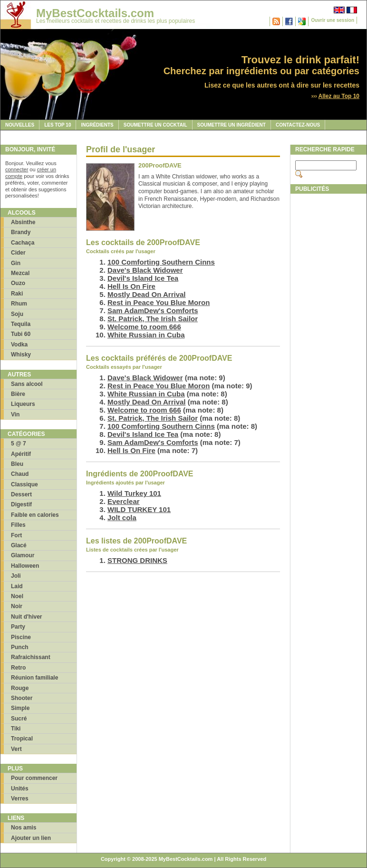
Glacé (19, 545)
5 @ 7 (19, 444)
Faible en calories (35, 515)
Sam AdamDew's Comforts (153, 311)
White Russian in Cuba (146, 335)
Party (18, 627)
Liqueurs (23, 404)
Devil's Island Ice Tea (143, 278)
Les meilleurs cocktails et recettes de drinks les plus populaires (116, 21)
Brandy (21, 232)
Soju (17, 314)
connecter (17, 169)
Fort (16, 535)
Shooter (22, 698)
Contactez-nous (298, 125)
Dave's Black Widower (145, 270)
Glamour (23, 555)
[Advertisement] (328, 341)
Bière (18, 394)
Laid (17, 586)
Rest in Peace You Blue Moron (159, 302)
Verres (20, 799)
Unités (20, 789)
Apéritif (21, 454)
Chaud (20, 474)
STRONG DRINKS (137, 560)
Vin (15, 414)
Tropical (22, 739)
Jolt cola (122, 518)
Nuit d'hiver (27, 617)
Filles (18, 525)
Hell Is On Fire (131, 286)
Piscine (21, 637)
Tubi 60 (21, 334)
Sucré (19, 719)
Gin (16, 263)
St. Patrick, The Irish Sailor (153, 319)
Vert (16, 749)
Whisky (21, 355)
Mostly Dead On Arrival (147, 294)
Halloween (25, 566)
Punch (20, 647)
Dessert (21, 494)
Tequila (21, 324)
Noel (17, 596)
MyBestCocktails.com (95, 13)
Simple (20, 708)
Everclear (124, 501)
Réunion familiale (34, 678)
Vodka (19, 345)
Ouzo (18, 283)
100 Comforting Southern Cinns (161, 262)
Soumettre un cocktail (155, 125)
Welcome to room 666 (144, 327)
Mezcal (20, 273)
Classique (24, 484)
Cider (18, 253)
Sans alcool (27, 384)
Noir (17, 606)
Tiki (16, 729)
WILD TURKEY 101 (139, 509)
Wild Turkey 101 (134, 493)
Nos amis (24, 828)
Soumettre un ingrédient (232, 125)
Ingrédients (97, 125)
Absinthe (23, 222)
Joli (16, 576)
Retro (18, 668)
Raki (17, 294)
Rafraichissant (31, 657)
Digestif (21, 504)
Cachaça (23, 243)
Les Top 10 (58, 125)
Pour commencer (34, 778)
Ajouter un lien (31, 838)
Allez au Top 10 (339, 96)
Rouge (20, 688)
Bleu (17, 464)
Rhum (19, 304)
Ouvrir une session (333, 20)
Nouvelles (20, 125)
